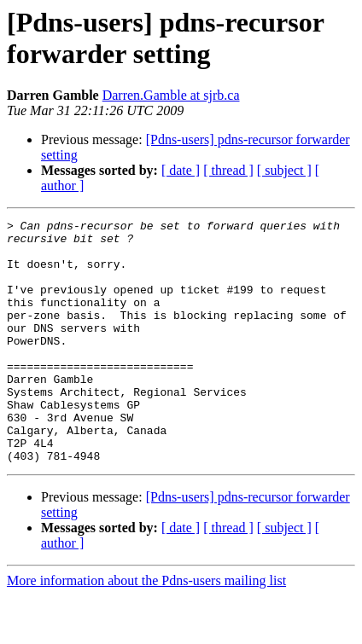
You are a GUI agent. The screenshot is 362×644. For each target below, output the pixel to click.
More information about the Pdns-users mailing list (146, 629)
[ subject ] (284, 170)
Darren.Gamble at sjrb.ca (171, 95)
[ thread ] (228, 170)
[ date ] (181, 170)
